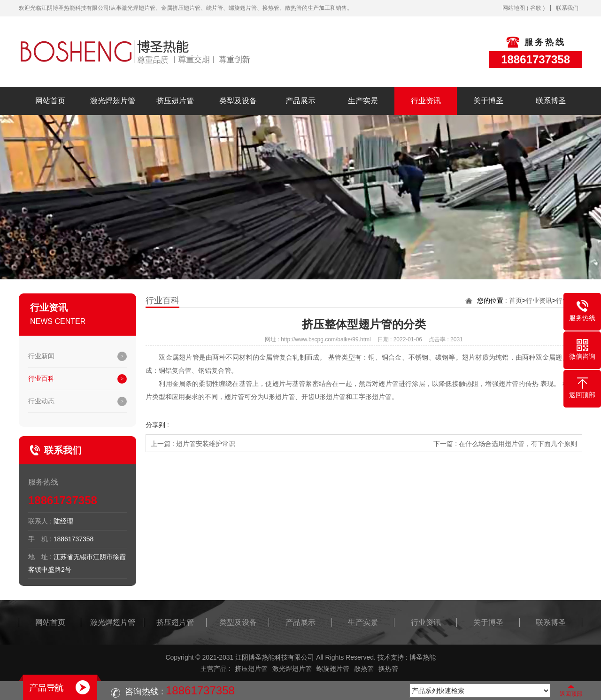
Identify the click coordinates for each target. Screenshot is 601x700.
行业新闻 (41, 356)
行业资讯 (426, 101)
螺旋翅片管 (333, 669)
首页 (516, 300)
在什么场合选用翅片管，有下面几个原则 (518, 444)
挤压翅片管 (175, 101)
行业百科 (41, 378)
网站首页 (50, 101)
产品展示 (300, 101)
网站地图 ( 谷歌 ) (524, 8)
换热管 (388, 669)
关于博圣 (488, 101)
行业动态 (41, 401)
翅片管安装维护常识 (206, 444)
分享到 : (157, 425)
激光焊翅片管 (113, 101)
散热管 (364, 669)
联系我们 (567, 8)
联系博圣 (551, 101)
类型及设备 (238, 101)
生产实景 (363, 101)
